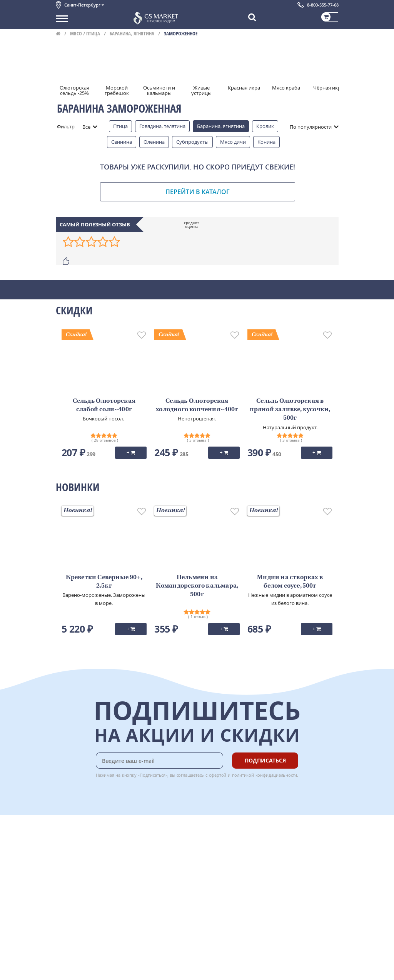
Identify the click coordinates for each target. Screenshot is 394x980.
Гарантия (150, 861)
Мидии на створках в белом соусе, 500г (290, 582)
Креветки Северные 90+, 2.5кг (104, 582)
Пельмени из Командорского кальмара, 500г (197, 586)
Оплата (148, 844)
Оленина (154, 142)
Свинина (122, 142)
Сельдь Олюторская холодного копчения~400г (197, 405)
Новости (66, 869)
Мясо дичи (233, 142)
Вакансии (67, 969)
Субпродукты (192, 142)
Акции (63, 878)
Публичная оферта (78, 912)
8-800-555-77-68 (323, 5)
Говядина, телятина (162, 126)
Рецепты (150, 869)
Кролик (265, 126)
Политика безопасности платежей (97, 904)
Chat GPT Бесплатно (223, 840)
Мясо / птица (85, 33)
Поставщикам (73, 952)
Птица (120, 126)
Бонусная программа (165, 852)
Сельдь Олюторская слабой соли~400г (104, 405)
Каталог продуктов (78, 835)
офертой (218, 775)
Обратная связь (75, 861)
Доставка (150, 835)
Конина (266, 142)
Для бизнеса (70, 960)
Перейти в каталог (198, 192)
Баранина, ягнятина (132, 33)
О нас (62, 844)
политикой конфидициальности (265, 775)
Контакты (67, 852)
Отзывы (65, 920)
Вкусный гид (154, 878)
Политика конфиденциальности (94, 895)
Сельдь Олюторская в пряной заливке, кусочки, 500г (290, 410)
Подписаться (265, 760)
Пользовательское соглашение (93, 886)
